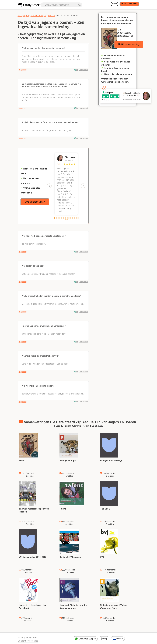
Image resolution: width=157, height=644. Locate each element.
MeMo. (52, 16)
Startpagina (23, 16)
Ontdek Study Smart (129, 4)
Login (114, 4)
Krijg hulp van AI (82, 70)
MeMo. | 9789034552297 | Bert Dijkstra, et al (123, 33)
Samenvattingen (38, 16)
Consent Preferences (28, 641)
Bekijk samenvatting (129, 44)
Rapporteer (23, 70)
